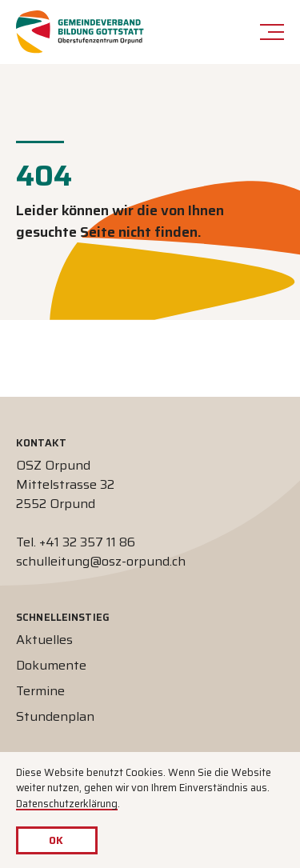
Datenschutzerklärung (67, 804)
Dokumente (51, 665)
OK (56, 840)
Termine (40, 691)
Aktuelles (44, 640)
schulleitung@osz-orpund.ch (101, 561)
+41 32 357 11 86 (87, 542)
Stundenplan (55, 716)
